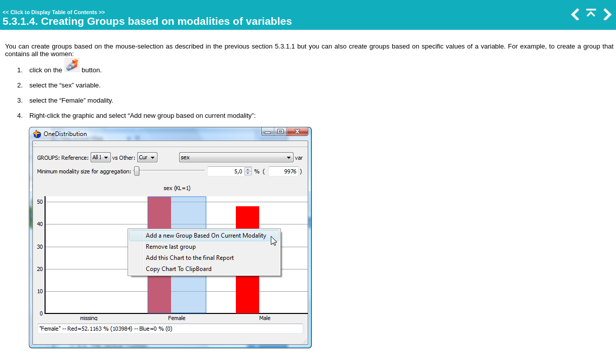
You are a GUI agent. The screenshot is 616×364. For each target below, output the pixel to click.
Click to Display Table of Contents (54, 12)
